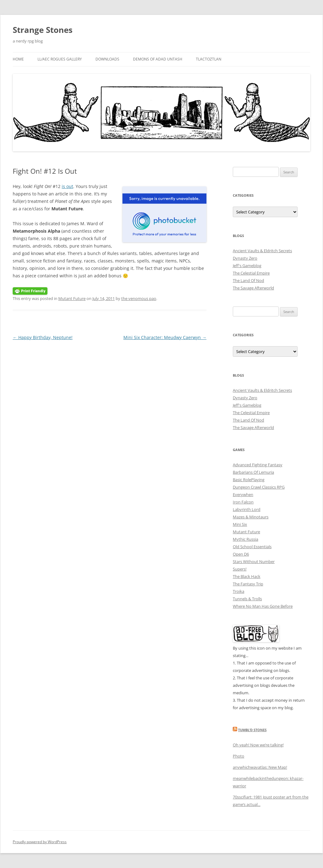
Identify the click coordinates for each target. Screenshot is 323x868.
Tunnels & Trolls (247, 599)
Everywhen (243, 494)
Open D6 (241, 554)
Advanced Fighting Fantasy (258, 465)
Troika (239, 591)
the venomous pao (139, 298)
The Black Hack (247, 576)
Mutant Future (72, 298)
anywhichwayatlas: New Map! (260, 767)
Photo (239, 756)
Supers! (240, 569)
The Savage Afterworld (253, 288)
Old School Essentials (252, 547)
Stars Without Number (254, 562)
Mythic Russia (246, 539)
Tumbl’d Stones (252, 730)
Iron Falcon (243, 502)
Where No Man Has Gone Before (263, 606)
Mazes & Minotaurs (251, 517)
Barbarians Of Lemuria (253, 472)
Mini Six (240, 524)
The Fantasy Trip (248, 584)
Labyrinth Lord (247, 509)
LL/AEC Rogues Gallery (60, 59)
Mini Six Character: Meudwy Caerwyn (165, 337)
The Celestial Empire (251, 273)
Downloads (107, 59)
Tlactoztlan (209, 59)
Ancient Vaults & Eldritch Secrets (262, 251)
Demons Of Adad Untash (158, 59)
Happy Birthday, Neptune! (43, 337)
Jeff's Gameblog (247, 266)
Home (18, 59)
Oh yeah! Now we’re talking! (258, 745)
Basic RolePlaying (249, 480)
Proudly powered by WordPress (40, 842)
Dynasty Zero (245, 258)
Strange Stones (43, 30)
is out (67, 186)
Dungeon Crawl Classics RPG (259, 487)
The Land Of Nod (248, 280)
